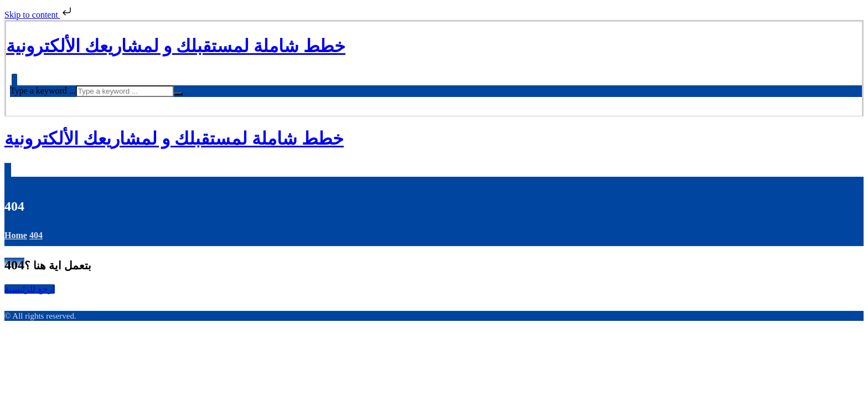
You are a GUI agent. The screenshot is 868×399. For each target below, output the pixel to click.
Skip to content (39, 15)
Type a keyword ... (43, 91)
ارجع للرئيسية (30, 289)
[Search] (178, 94)
